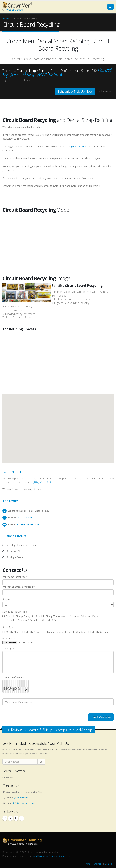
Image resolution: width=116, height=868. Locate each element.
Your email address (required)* (19, 587)
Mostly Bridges (53, 632)
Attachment (9, 638)
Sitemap (98, 864)
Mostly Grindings (76, 632)
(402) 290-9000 (14, 10)
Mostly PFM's (11, 632)
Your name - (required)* (15, 577)
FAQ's (88, 864)
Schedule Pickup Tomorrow (49, 616)
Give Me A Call (48, 620)
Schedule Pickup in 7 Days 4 (20, 620)
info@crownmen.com (27, 524)
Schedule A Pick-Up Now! (75, 91)
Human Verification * (13, 677)
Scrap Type (8, 627)
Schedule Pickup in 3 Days (82, 616)
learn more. (108, 91)
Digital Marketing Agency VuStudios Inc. (51, 856)
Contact (109, 864)
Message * (8, 648)
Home (6, 19)
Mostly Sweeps (98, 632)
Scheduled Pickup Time (15, 612)
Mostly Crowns (32, 632)
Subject (6, 599)
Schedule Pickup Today (16, 616)
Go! (41, 762)
